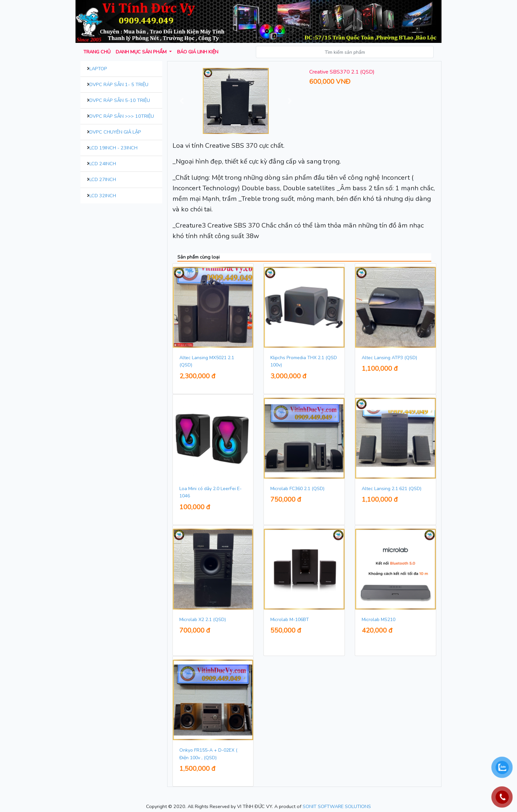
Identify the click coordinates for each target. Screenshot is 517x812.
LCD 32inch (103, 196)
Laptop (98, 69)
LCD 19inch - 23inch (113, 148)
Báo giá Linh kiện (198, 52)
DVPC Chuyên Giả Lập (115, 132)
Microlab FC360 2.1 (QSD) (297, 489)
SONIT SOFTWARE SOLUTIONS (337, 806)
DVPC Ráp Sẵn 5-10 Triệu (120, 100)
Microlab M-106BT (290, 620)
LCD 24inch (103, 164)
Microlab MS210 (379, 620)
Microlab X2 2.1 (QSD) (203, 620)
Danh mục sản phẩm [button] (142, 52)
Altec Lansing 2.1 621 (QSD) (392, 489)
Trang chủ (97, 52)
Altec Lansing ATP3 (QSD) (389, 358)
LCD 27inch (103, 179)
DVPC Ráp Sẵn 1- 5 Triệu (119, 84)
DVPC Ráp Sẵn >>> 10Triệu (122, 116)
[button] (182, 101)
